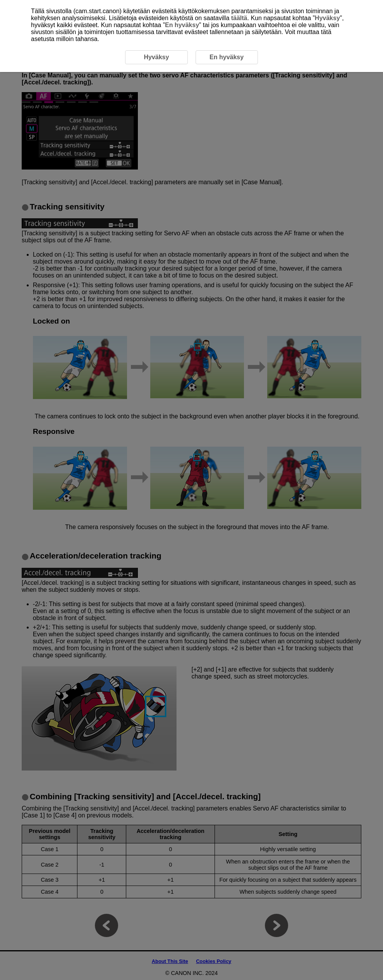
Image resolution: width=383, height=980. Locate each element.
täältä (239, 18)
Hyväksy (327, 18)
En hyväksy (182, 25)
